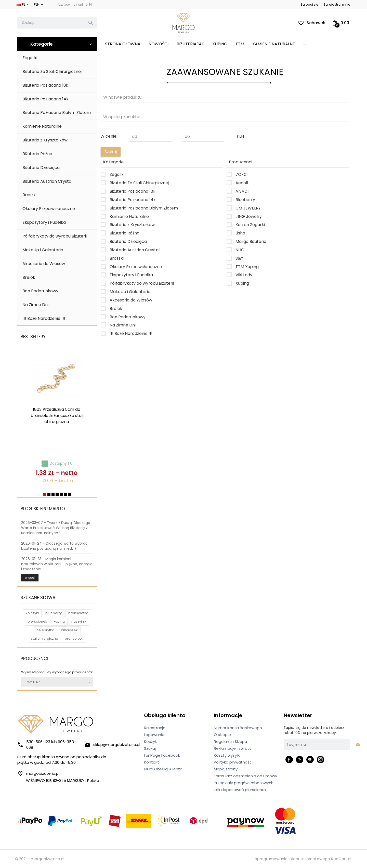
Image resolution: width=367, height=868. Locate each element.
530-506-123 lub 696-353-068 (47, 745)
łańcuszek (69, 630)
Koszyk (150, 741)
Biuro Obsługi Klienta (163, 769)
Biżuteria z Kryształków (45, 140)
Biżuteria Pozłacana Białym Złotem (57, 113)
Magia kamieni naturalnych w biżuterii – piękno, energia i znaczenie (57, 564)
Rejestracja (155, 728)
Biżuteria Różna (37, 154)
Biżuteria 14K (190, 44)
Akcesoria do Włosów (44, 264)
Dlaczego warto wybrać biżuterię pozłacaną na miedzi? (54, 546)
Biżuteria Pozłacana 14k (45, 99)
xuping (59, 621)
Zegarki (30, 58)
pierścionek (37, 621)
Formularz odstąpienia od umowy (245, 776)
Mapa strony (226, 769)
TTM (240, 44)
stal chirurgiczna (44, 639)
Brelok (29, 277)
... (305, 44)
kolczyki (32, 613)
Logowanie (154, 735)
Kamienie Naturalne (274, 44)
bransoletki (74, 639)
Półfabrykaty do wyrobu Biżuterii (55, 236)
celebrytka (45, 630)
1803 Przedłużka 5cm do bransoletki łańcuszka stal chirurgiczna (57, 416)
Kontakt (152, 762)
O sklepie (222, 735)
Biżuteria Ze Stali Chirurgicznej (52, 71)
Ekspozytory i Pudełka (44, 222)
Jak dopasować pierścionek (240, 790)
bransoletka (78, 613)
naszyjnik (79, 621)
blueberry (54, 613)
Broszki (29, 195)
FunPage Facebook (162, 755)
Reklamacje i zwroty (233, 748)
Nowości (159, 44)
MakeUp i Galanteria (43, 250)
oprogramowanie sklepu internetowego (292, 859)
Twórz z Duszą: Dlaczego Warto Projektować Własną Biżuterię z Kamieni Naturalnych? (56, 528)
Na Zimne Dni (35, 305)
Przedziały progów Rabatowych (244, 783)
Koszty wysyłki (227, 755)
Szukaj (150, 748)
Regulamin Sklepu (230, 741)
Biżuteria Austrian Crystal (47, 181)
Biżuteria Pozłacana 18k (45, 85)
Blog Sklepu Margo (43, 509)
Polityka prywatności (233, 762)
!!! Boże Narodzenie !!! (44, 318)
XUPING (220, 44)
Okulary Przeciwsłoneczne (49, 209)
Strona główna (123, 44)
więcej (30, 578)
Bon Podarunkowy (40, 291)
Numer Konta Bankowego (238, 728)
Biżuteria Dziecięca (41, 168)
